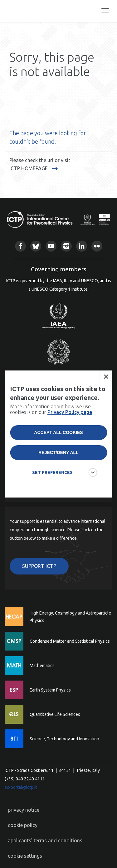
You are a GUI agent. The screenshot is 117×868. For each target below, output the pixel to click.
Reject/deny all (58, 452)
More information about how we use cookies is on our (51, 409)
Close (106, 377)
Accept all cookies (58, 432)
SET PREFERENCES (52, 472)
